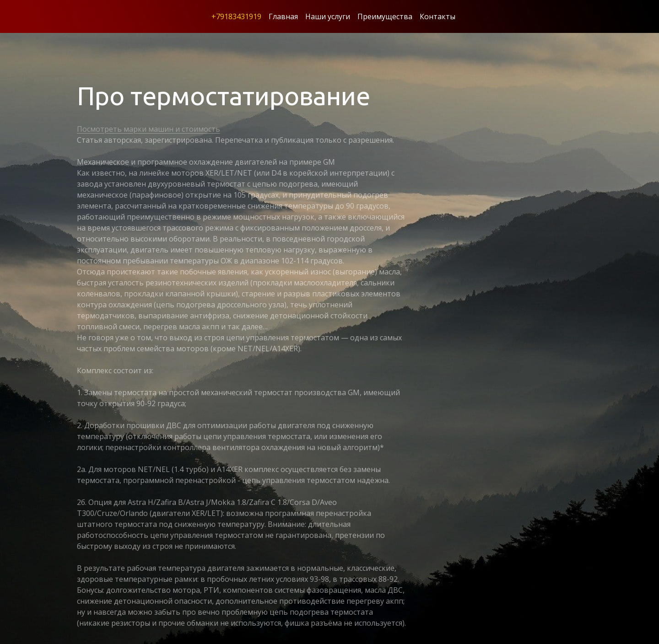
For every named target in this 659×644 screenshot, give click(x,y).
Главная (283, 16)
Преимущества (385, 16)
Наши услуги (328, 16)
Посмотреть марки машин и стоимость (149, 129)
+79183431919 (236, 16)
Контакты (438, 16)
